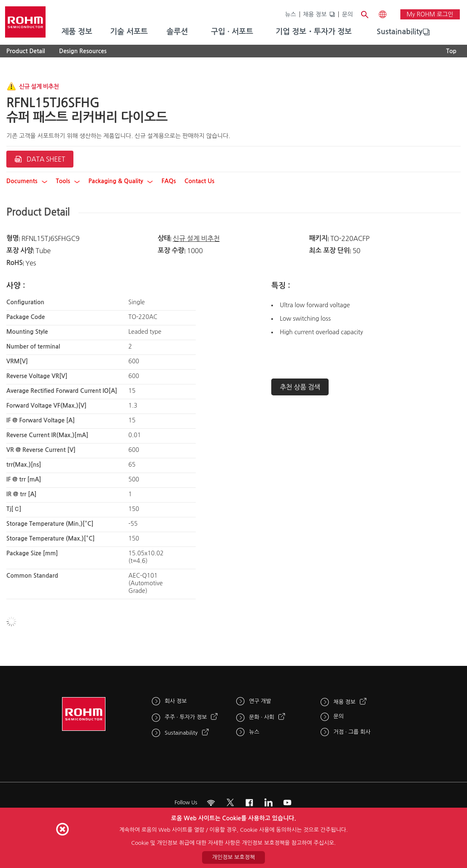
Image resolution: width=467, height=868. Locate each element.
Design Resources (83, 51)
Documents (27, 181)
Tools (68, 181)
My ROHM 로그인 (430, 14)
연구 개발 (260, 701)
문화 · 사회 (262, 717)
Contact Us (199, 181)
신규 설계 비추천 (196, 238)
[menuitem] (400, 32)
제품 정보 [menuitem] (77, 32)
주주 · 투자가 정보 (186, 717)
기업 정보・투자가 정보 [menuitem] (313, 32)
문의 (347, 14)
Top (451, 51)
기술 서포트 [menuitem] (129, 32)
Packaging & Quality (121, 181)
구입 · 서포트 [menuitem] (232, 32)
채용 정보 (315, 14)
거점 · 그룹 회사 (352, 732)
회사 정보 (176, 701)
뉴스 (291, 14)
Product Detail (26, 51)
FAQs (169, 181)
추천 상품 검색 (300, 387)
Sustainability (400, 32)
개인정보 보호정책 (233, 857)
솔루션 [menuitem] (177, 32)
